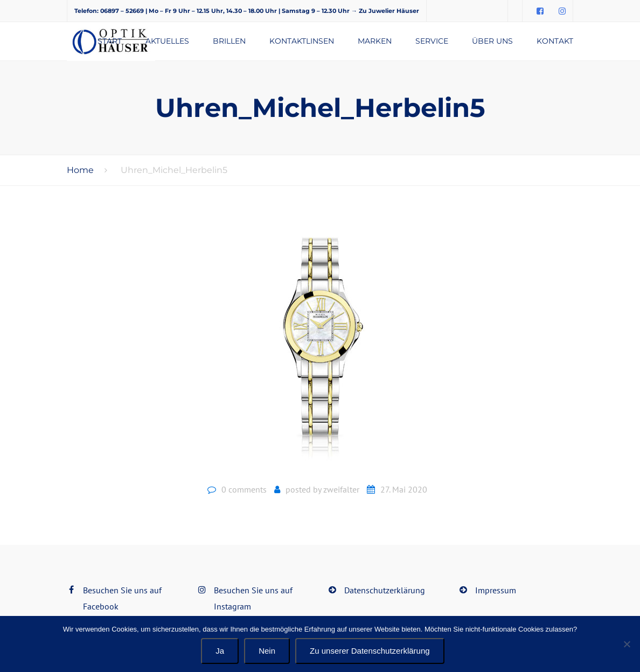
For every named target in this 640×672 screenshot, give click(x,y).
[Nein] (627, 644)
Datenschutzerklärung (385, 590)
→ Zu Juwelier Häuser (385, 11)
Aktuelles (167, 41)
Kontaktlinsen (302, 41)
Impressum (496, 590)
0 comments (244, 489)
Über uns (492, 41)
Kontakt (555, 41)
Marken (375, 41)
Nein (267, 651)
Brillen (229, 41)
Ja (220, 651)
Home (80, 170)
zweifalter (341, 489)
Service (432, 41)
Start (110, 41)
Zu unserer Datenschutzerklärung (370, 651)
